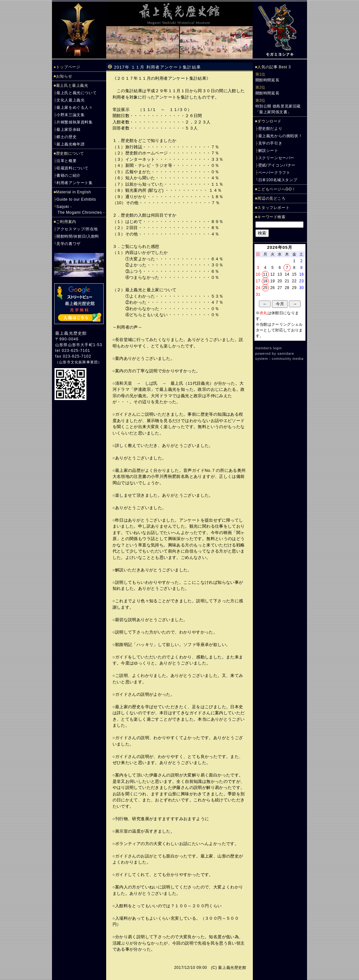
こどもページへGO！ (277, 189)
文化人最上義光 (70, 100)
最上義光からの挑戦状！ (280, 136)
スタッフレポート (273, 208)
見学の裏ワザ (69, 244)
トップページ (68, 67)
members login (269, 348)
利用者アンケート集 (74, 183)
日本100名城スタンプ (278, 180)
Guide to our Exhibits (76, 199)
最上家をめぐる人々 (74, 108)
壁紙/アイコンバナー (277, 165)
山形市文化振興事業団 (78, 362)
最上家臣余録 (69, 130)
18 (265, 281)
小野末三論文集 (70, 115)
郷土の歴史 (66, 137)
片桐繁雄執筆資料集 (74, 122)
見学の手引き (270, 143)
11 (265, 274)
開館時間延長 (267, 80)
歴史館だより (270, 129)
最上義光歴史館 (71, 333)
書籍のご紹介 (69, 175)
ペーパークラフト (274, 173)
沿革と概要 (66, 161)
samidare (286, 353)
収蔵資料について (73, 168)
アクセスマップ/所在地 (77, 229)
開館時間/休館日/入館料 (78, 236)
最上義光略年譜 (70, 144)
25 (265, 288)
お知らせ (64, 76)
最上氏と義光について (77, 93)
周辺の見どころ (271, 198)
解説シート (268, 151)
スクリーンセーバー (276, 158)
